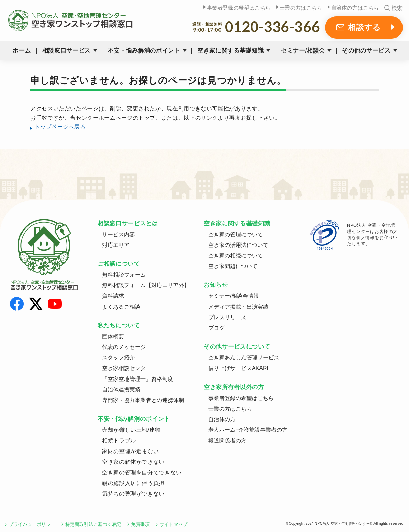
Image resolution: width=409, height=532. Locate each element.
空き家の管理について (236, 234)
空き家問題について (233, 266)
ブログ (216, 328)
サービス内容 (118, 234)
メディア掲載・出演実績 (238, 307)
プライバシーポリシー (32, 524)
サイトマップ (174, 524)
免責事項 (140, 524)
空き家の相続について (236, 256)
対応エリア (116, 245)
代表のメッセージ (124, 347)
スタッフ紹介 (118, 358)
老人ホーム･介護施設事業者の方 (248, 430)
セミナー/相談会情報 (234, 296)
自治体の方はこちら (355, 8)
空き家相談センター (127, 368)
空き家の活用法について (238, 245)
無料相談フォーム (124, 275)
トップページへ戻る (60, 127)
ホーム (22, 51)
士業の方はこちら (301, 8)
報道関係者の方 (227, 440)
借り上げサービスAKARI (238, 368)
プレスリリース (227, 317)
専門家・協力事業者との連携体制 (143, 400)
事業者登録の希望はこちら (239, 8)
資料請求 (113, 296)
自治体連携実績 (121, 390)
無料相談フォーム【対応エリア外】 (146, 285)
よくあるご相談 (121, 307)
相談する (364, 27)
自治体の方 (222, 419)
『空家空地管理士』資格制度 (138, 379)
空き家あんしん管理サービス (244, 358)
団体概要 (113, 336)
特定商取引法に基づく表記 (93, 524)
